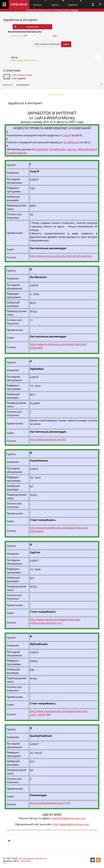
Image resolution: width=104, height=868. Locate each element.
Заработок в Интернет (20, 20)
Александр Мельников (24, 60)
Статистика (12, 70)
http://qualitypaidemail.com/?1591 (50, 803)
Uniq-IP (67, 135)
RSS (55, 36)
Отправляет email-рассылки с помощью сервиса (52, 10)
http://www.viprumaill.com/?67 (48, 439)
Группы (58, 3)
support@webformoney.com (69, 818)
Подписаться (32, 27)
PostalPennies (58, 149)
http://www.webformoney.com (71, 824)
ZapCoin (72, 149)
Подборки (75, 3)
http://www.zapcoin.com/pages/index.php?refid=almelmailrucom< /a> (55, 621)
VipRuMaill (42, 149)
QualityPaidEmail (17, 153)
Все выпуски (56, 94)
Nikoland (26, 861)
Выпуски (40, 3)
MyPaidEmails (86, 149)
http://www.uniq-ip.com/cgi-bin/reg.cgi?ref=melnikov (61, 256)
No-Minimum (72, 142)
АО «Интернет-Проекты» (33, 858)
